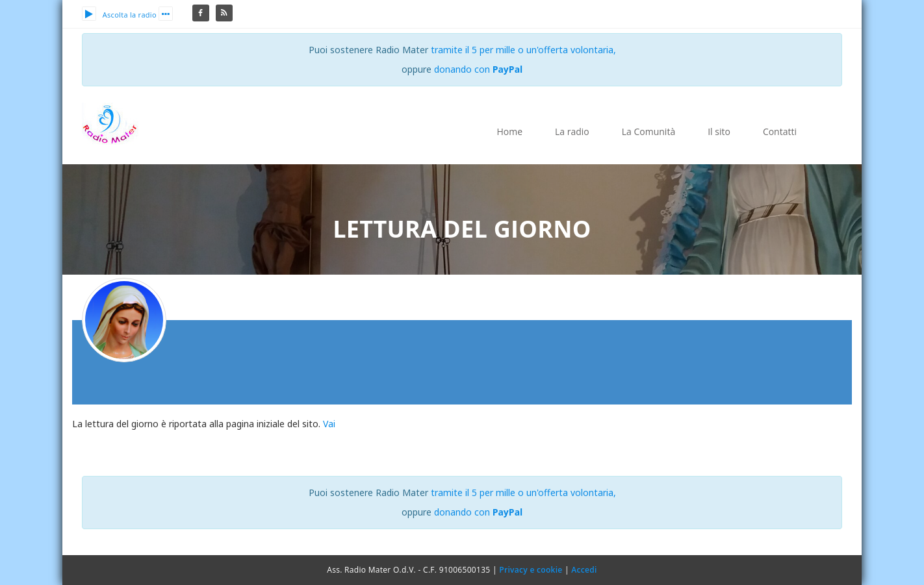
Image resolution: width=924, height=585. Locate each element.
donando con (479, 69)
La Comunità (648, 131)
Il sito (719, 131)
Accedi (584, 570)
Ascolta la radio (119, 15)
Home (509, 131)
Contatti (780, 131)
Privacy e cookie (531, 570)
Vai (329, 424)
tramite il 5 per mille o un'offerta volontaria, (523, 50)
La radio (572, 131)
